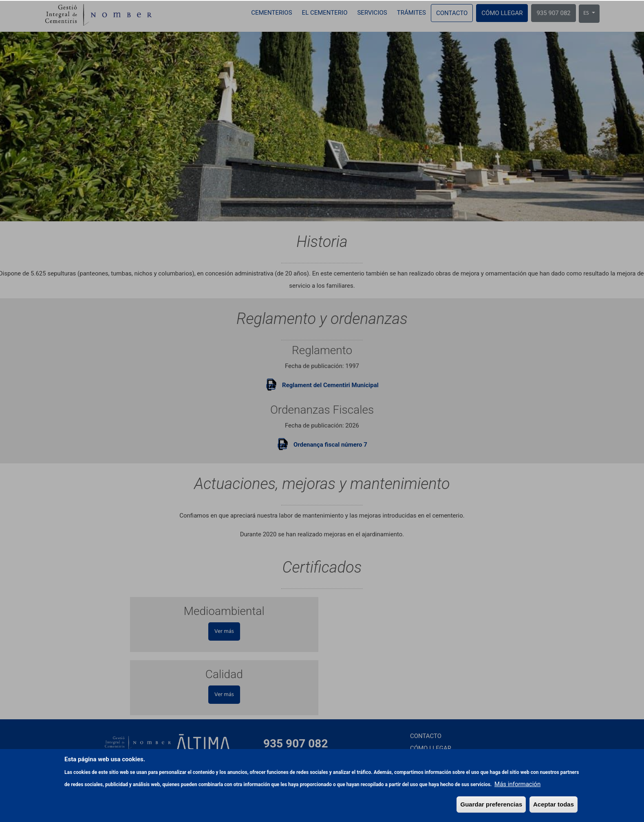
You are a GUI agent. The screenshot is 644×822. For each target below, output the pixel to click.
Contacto (452, 13)
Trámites (411, 13)
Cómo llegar (502, 13)
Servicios (372, 13)
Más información (517, 811)
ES (587, 13)
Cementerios (271, 13)
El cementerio (325, 13)
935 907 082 (553, 13)
